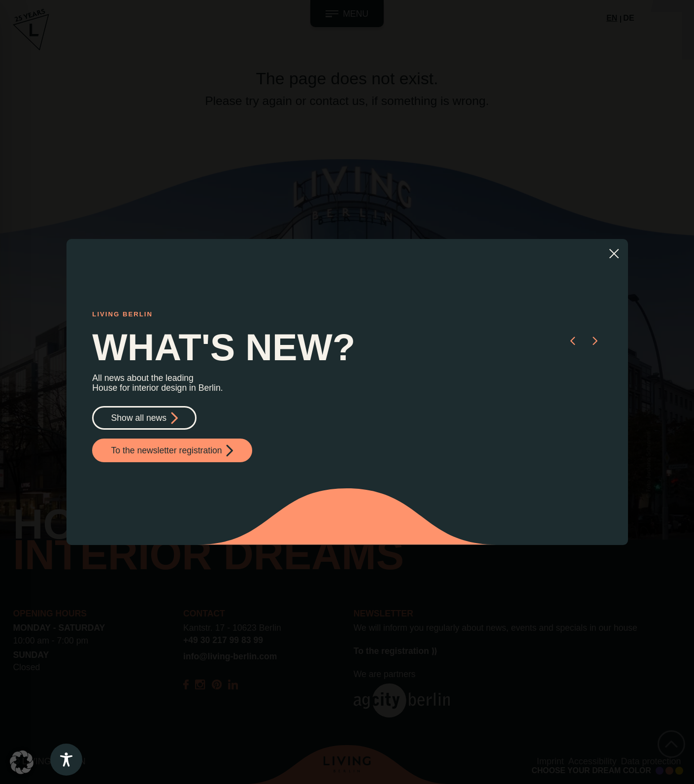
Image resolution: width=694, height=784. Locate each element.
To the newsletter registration (172, 451)
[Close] (614, 253)
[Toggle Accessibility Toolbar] (66, 760)
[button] (573, 340)
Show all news (145, 418)
